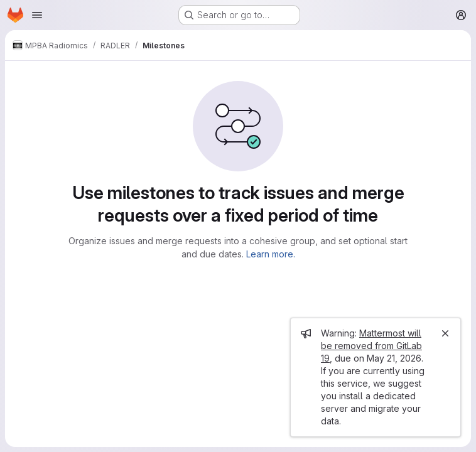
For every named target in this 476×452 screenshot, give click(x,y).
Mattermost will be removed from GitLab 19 (371, 346)
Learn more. (271, 254)
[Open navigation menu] (37, 15)
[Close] (445, 333)
